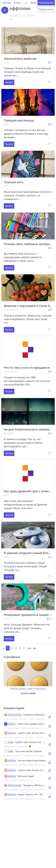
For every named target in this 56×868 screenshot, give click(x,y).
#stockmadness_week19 (23, 689)
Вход (33, 3)
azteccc (12, 724)
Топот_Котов (10, 310)
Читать (9, 82)
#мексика (41, 689)
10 (50, 619)
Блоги (17, 3)
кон (29, 648)
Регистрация (46, 3)
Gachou (12, 733)
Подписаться (46, 9)
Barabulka (9, 433)
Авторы (7, 3)
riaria (6, 62)
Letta (6, 124)
